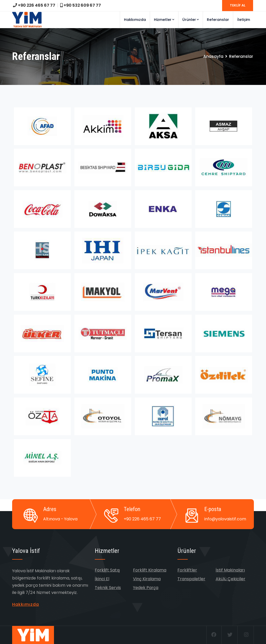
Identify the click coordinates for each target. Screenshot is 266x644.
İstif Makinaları (230, 570)
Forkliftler (187, 570)
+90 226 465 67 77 (34, 5)
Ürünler (191, 20)
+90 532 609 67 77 (82, 5)
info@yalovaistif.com (225, 519)
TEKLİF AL (238, 5)
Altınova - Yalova (60, 519)
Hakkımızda (135, 20)
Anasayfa (213, 56)
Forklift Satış (107, 570)
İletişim (244, 20)
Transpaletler (191, 579)
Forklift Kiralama (150, 570)
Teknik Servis (108, 588)
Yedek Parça (146, 588)
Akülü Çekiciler (230, 579)
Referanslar (218, 20)
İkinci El (102, 579)
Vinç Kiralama (147, 579)
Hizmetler (164, 20)
